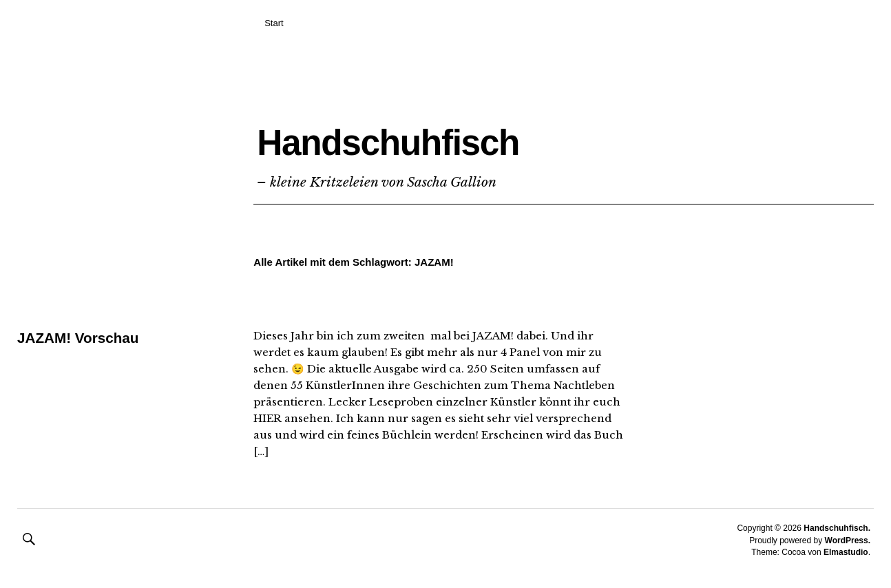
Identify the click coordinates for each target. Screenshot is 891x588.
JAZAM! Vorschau (82, 338)
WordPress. (848, 540)
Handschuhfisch (467, 135)
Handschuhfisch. (837, 528)
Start (274, 23)
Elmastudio (846, 552)
